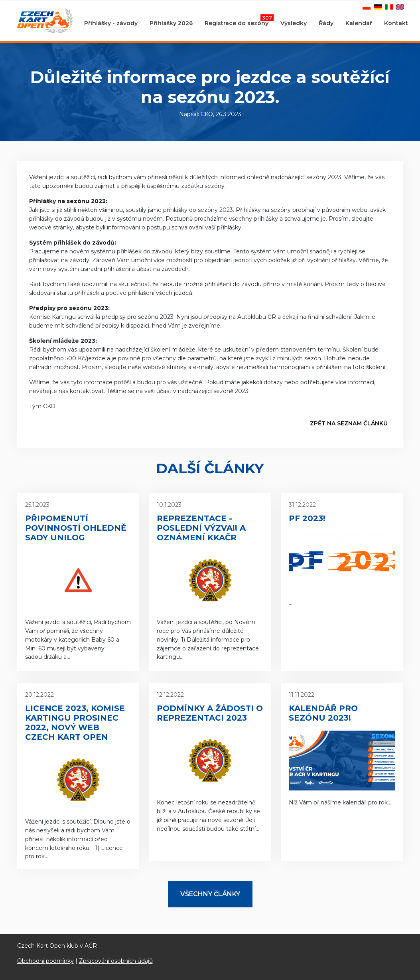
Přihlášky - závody (111, 23)
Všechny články (210, 894)
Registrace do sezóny (239, 21)
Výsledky (294, 23)
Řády (326, 23)
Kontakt (396, 23)
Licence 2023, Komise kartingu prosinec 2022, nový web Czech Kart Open (75, 723)
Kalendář (359, 23)
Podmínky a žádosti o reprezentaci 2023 (210, 713)
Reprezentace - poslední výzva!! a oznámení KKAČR (201, 528)
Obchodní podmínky (45, 961)
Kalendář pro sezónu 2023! (323, 713)
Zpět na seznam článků (349, 423)
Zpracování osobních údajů (116, 961)
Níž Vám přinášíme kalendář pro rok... (342, 748)
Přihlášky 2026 (171, 23)
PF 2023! (307, 518)
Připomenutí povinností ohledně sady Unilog (76, 528)
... (342, 554)
